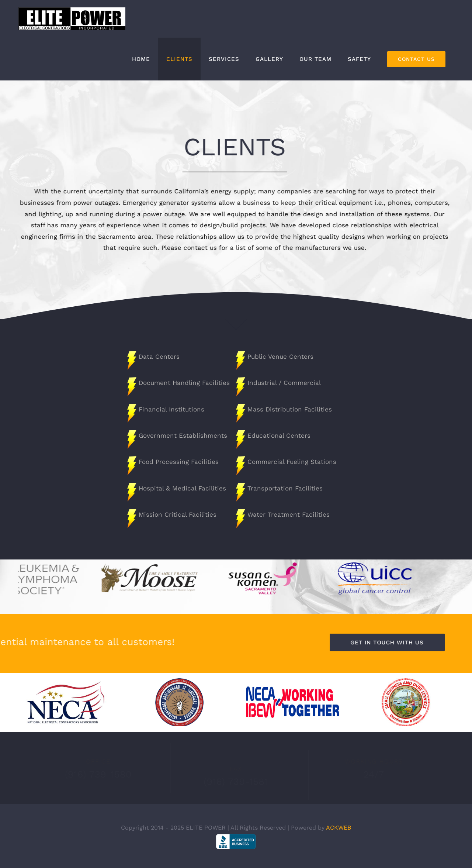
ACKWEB (339, 828)
